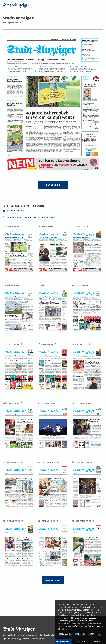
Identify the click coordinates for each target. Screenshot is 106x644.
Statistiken (81, 634)
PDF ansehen (53, 185)
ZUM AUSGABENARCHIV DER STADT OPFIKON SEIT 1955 (31, 217)
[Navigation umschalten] (101, 5)
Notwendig (65, 634)
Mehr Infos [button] (63, 629)
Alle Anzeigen (53, 580)
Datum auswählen (14, 211)
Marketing (96, 634)
